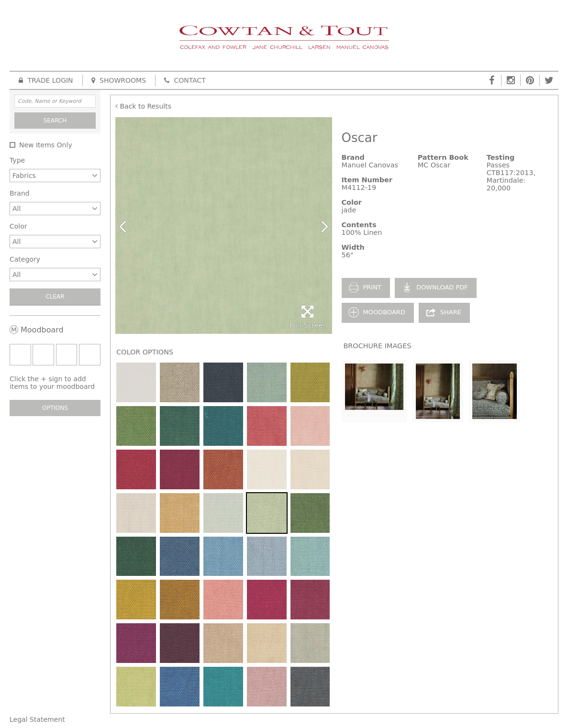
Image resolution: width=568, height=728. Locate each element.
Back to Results (143, 106)
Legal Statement (37, 719)
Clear (55, 297)
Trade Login (46, 80)
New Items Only (46, 145)
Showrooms (119, 80)
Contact (185, 80)
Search (55, 121)
